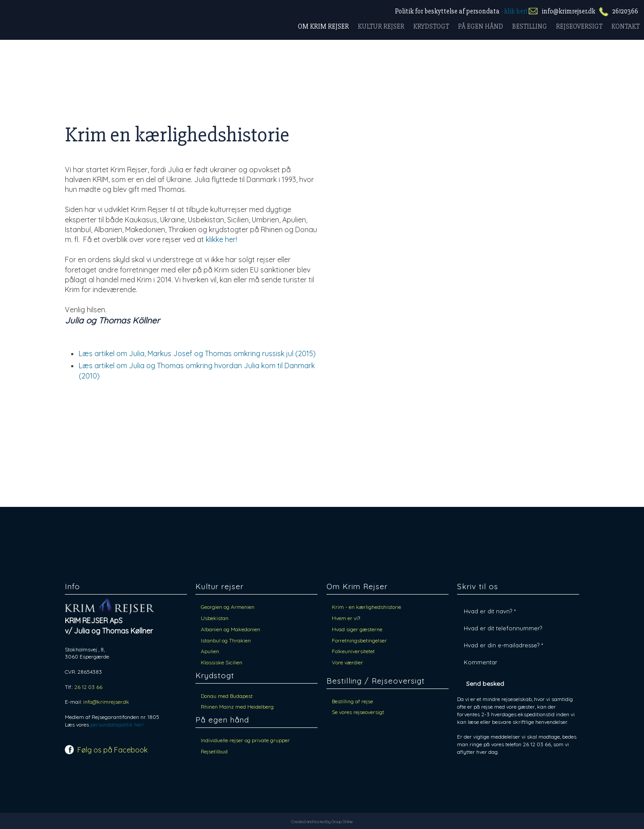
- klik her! (514, 11)
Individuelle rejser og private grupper (245, 740)
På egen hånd (481, 26)
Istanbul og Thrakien (226, 640)
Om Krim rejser (323, 26)
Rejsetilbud (214, 751)
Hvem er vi (345, 618)
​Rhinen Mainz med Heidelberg (237, 707)
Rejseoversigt (579, 26)
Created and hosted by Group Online (322, 822)
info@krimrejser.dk (568, 11)
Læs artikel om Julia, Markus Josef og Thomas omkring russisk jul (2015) (197, 353)
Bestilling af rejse (352, 701)
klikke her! (221, 239)
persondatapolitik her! (117, 725)
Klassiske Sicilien (222, 662)
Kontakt (625, 26)
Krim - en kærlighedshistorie (366, 607)
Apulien (210, 651)
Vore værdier (347, 662)
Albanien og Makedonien (232, 629)
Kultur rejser (381, 26)
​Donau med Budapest (227, 696)
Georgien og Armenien (228, 607)
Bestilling (530, 26)
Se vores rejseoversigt (358, 712)
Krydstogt (431, 26)
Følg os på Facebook (112, 750)
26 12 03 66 (88, 687)
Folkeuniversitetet (353, 651)
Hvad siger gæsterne (357, 629)
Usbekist (212, 618)
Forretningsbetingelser (359, 640)
